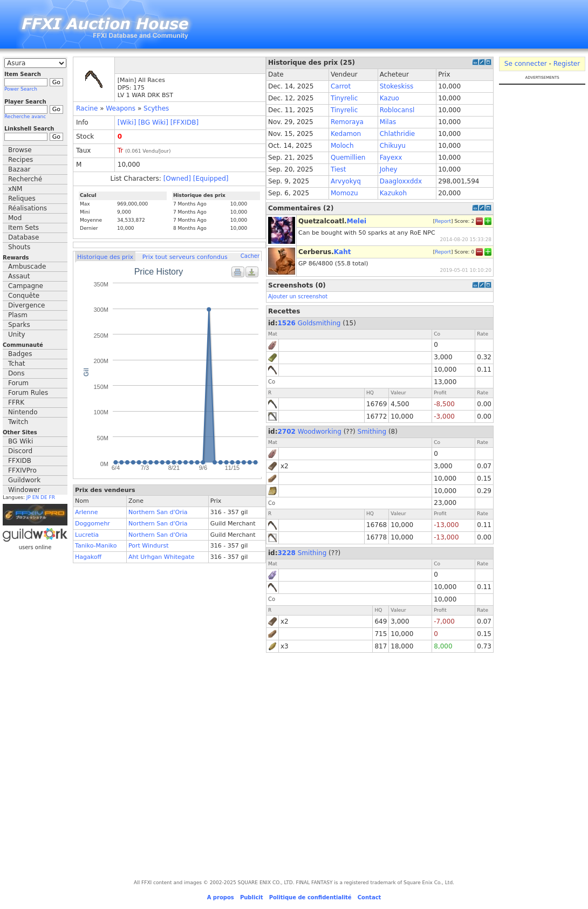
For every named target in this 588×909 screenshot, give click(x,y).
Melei (357, 221)
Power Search (21, 89)
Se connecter (526, 64)
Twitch (18, 422)
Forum (18, 383)
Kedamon (346, 134)
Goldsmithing (319, 323)
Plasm (18, 315)
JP (29, 497)
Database (23, 237)
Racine (87, 108)
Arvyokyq (346, 181)
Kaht (343, 252)
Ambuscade (27, 266)
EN (36, 497)
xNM (15, 189)
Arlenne (87, 512)
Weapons (121, 108)
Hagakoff (88, 557)
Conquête (24, 296)
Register (567, 64)
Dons (16, 373)
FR (52, 497)
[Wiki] (127, 122)
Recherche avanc (25, 117)
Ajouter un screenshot (298, 296)
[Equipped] (211, 179)
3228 (287, 553)
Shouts (19, 247)
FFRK (16, 402)
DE (44, 497)
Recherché (25, 179)
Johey (389, 169)
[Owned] (177, 179)
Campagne (26, 286)
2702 (287, 432)
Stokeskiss (397, 86)
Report (443, 221)
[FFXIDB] (184, 122)
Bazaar (19, 169)
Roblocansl (397, 110)
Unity (17, 334)
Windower (24, 490)
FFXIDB (20, 461)
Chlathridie (398, 134)
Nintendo (23, 412)
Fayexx (391, 158)
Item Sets (23, 228)
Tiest (339, 169)
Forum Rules (28, 393)
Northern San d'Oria (158, 512)
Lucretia (87, 535)
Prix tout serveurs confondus (185, 257)
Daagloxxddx (401, 181)
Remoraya (347, 122)
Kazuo (389, 98)
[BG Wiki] (153, 122)
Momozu (344, 193)
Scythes (156, 108)
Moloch (342, 146)
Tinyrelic (344, 98)
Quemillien (348, 158)
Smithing (372, 432)
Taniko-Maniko (96, 546)
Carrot (341, 86)
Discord (20, 451)
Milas (388, 122)
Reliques (22, 199)
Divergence (26, 305)
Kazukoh (393, 193)
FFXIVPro (22, 470)
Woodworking (320, 432)
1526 (287, 323)
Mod (15, 218)
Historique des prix (105, 257)
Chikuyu (393, 146)
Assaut (19, 276)
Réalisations (28, 208)
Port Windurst (149, 546)
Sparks (19, 325)
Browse (20, 150)
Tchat (17, 364)
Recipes (20, 160)
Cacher (250, 256)
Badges (20, 354)
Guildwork (24, 480)
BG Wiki (20, 441)
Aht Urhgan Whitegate (162, 557)
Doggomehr (93, 524)
